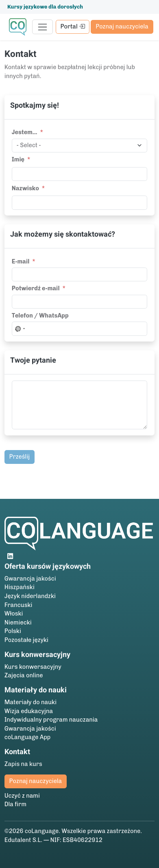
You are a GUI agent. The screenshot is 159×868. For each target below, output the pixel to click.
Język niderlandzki (30, 596)
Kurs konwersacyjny (33, 667)
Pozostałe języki (26, 640)
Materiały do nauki (30, 702)
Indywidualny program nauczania (51, 720)
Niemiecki (18, 622)
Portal (72, 26)
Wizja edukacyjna (29, 711)
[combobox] (20, 329)
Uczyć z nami (22, 796)
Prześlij (20, 457)
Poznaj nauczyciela (122, 26)
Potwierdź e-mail (36, 288)
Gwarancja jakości (30, 579)
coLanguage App (28, 737)
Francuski (19, 605)
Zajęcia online (24, 675)
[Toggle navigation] (42, 27)
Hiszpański (20, 587)
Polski (13, 631)
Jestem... (25, 132)
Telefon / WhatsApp (40, 315)
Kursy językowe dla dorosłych (45, 7)
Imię (18, 159)
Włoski (14, 613)
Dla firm (15, 804)
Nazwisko (25, 188)
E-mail (21, 261)
